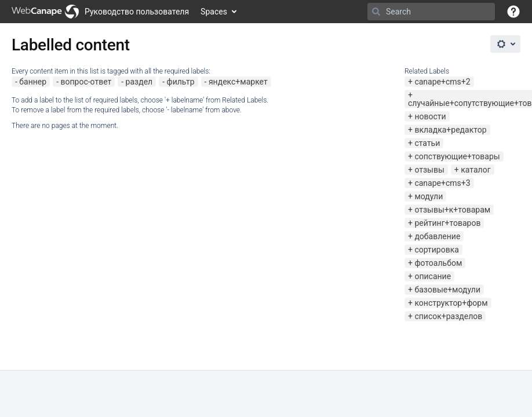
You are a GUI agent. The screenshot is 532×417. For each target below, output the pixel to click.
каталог (475, 170)
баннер (33, 82)
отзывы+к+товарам (452, 210)
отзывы (429, 170)
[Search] (376, 12)
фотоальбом (438, 263)
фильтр (181, 82)
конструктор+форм (451, 303)
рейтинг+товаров (447, 223)
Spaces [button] (214, 12)
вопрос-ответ (86, 82)
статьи (427, 143)
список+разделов (448, 316)
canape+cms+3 (442, 183)
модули (429, 196)
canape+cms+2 (442, 82)
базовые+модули (447, 290)
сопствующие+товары (457, 156)
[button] (513, 12)
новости (430, 116)
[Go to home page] (100, 12)
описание (433, 276)
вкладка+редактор (450, 130)
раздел (139, 82)
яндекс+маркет (238, 82)
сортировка (436, 250)
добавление (437, 236)
